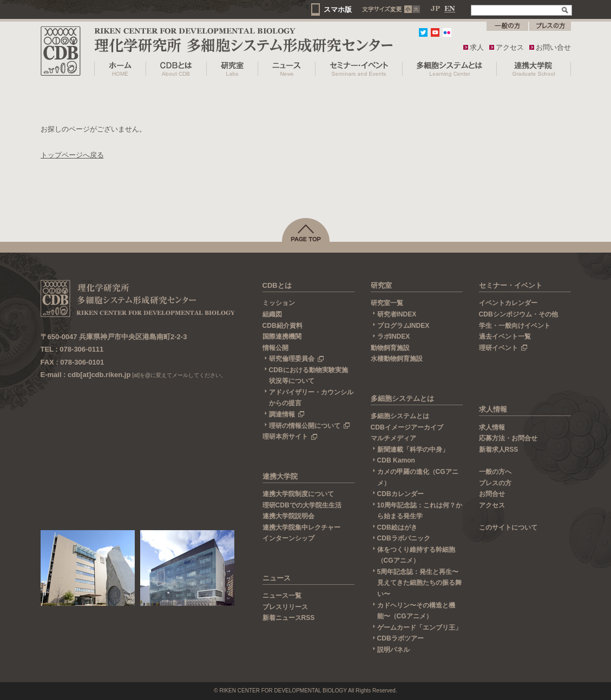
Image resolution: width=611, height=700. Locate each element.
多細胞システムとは (402, 398)
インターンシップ (288, 538)
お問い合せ (553, 47)
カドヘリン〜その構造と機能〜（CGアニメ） (416, 611)
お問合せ (492, 494)
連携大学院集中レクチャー (301, 527)
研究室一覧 (387, 303)
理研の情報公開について (310, 426)
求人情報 (493, 409)
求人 (477, 47)
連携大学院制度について (298, 494)
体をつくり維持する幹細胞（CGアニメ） (416, 555)
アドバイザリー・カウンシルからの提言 (311, 398)
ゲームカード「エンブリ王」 (419, 628)
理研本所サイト (290, 437)
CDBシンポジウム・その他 (518, 314)
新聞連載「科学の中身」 (413, 450)
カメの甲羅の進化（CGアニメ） (418, 477)
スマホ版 (338, 9)
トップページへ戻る (72, 155)
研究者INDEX (397, 314)
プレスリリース (285, 607)
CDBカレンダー (400, 494)
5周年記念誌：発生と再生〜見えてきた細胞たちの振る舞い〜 (419, 583)
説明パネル (393, 650)
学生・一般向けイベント (515, 326)
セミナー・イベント (511, 285)
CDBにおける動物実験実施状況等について (308, 376)
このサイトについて (508, 527)
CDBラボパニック (404, 538)
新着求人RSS (499, 450)
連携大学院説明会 (288, 516)
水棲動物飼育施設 (397, 359)
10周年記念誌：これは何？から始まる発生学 (420, 511)
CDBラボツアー (400, 638)
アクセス (510, 47)
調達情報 (287, 414)
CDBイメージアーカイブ (407, 427)
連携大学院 (280, 476)
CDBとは (277, 285)
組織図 (272, 314)
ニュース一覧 (282, 596)
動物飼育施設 (390, 348)
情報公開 (275, 348)
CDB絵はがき (397, 527)
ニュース (277, 578)
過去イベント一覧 (505, 336)
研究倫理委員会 (297, 359)
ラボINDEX (394, 336)
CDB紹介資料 (282, 326)
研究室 (381, 285)
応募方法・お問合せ (508, 438)
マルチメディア (393, 438)
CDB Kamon (396, 460)
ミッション (279, 303)
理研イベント (503, 348)
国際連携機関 (282, 336)
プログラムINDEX (403, 326)
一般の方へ (495, 472)
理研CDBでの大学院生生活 (302, 505)
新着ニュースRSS (289, 618)
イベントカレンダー (508, 303)
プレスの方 (495, 483)
